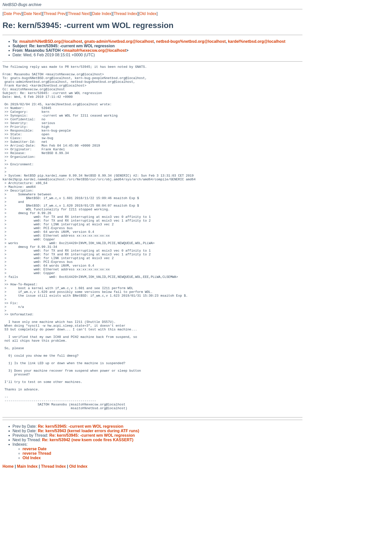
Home (8, 536)
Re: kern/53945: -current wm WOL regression (80, 496)
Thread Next (79, 14)
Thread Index (125, 14)
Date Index (102, 14)
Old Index (148, 14)
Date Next (32, 14)
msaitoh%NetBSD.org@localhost (51, 41)
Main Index (27, 536)
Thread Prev (55, 14)
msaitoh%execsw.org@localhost (95, 50)
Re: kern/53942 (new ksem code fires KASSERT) (88, 510)
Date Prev (12, 14)
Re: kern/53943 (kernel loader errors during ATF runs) (88, 501)
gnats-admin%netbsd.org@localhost (119, 41)
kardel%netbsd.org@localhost (257, 41)
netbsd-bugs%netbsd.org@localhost (191, 41)
